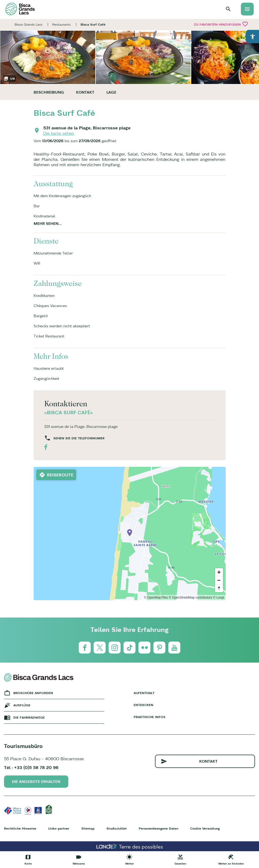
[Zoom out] (219, 580)
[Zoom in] (219, 572)
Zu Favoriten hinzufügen (221, 24)
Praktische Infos (150, 717)
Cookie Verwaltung (205, 828)
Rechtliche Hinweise (20, 828)
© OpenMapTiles (156, 598)
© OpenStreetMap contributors (191, 598)
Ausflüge (22, 705)
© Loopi (219, 598)
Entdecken (144, 705)
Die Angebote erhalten (36, 782)
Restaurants (61, 24)
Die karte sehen (59, 133)
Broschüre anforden (33, 693)
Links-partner (59, 828)
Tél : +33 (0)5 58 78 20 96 (31, 767)
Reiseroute (60, 475)
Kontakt (85, 92)
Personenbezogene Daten (158, 828)
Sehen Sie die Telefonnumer (79, 438)
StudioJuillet (117, 828)
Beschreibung (49, 92)
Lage (111, 92)
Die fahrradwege (29, 717)
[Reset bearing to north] (219, 588)
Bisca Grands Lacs (29, 24)
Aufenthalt (144, 693)
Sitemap (88, 828)
